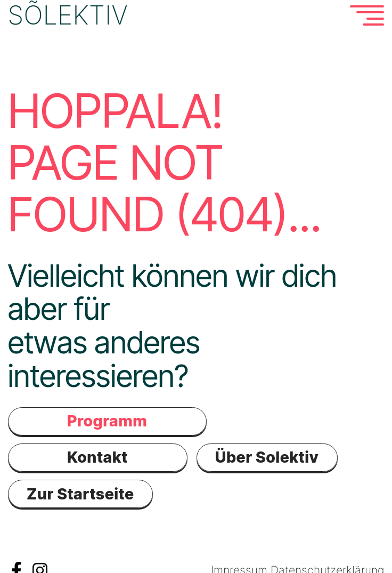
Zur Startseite (80, 493)
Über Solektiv (267, 457)
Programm (107, 421)
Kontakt (97, 457)
